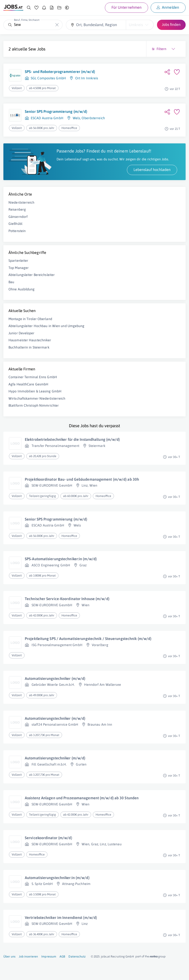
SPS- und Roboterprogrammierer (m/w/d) (60, 72)
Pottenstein (17, 231)
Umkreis (136, 25)
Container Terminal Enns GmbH (33, 377)
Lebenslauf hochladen (152, 170)
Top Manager (19, 268)
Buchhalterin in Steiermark (29, 347)
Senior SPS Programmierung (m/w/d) (56, 111)
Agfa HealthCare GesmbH (28, 384)
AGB (62, 956)
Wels (76, 118)
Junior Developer (22, 333)
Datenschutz (77, 956)
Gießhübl (15, 224)
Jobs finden (171, 24)
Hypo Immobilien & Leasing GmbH (35, 391)
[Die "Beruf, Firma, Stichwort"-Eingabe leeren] (57, 25)
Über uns (9, 956)
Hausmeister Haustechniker (30, 340)
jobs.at (105, 956)
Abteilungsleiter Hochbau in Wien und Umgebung (47, 326)
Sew (32, 49)
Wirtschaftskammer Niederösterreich (37, 398)
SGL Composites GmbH (48, 78)
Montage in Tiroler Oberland (30, 319)
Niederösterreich (22, 202)
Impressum (49, 956)
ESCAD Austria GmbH (47, 118)
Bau (11, 282)
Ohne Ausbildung (22, 289)
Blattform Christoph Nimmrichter (34, 405)
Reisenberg (17, 209)
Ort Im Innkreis (87, 78)
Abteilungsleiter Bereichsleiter (32, 275)
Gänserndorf (18, 217)
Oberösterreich (93, 118)
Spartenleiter (18, 260)
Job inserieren (28, 956)
